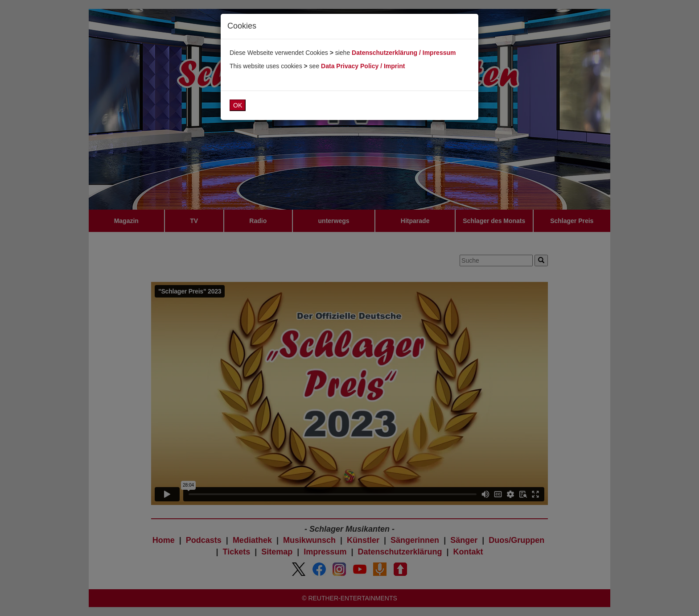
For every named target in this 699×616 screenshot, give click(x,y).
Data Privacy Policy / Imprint (363, 66)
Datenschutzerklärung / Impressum (404, 53)
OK (238, 105)
